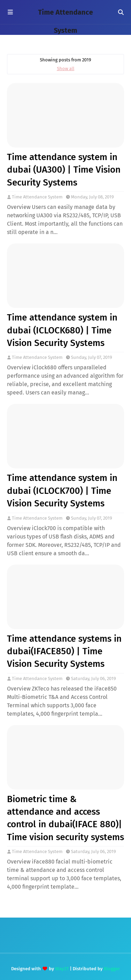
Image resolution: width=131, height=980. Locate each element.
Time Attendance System (37, 197)
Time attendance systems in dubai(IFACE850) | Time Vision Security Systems (64, 651)
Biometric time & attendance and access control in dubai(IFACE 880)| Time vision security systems (65, 818)
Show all (66, 69)
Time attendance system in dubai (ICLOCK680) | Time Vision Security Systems (62, 330)
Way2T (62, 969)
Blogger (112, 969)
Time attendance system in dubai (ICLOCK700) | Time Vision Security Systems (62, 491)
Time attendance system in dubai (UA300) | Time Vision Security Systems (64, 170)
